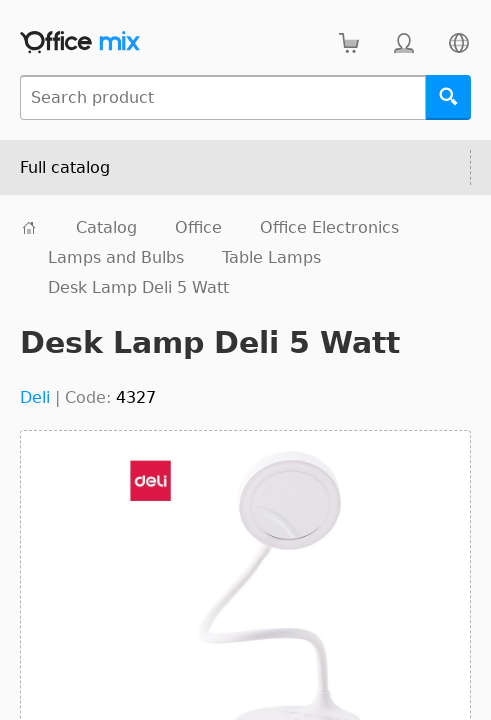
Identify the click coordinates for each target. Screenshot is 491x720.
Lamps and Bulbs (116, 257)
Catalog (106, 227)
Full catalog (65, 167)
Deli (35, 397)
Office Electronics (329, 227)
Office (198, 227)
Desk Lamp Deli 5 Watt (138, 287)
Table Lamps (271, 257)
